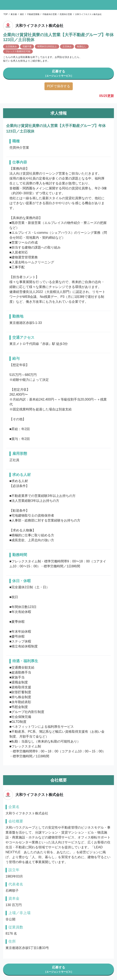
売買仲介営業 (66, 14)
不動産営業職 (33, 14)
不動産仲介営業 (50, 14)
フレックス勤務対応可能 (18, 51)
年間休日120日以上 (47, 46)
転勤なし (82, 46)
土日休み (67, 46)
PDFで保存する (59, 86)
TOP (6, 14)
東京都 (14, 14)
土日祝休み (11, 46)
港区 (22, 14)
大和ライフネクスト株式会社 (88, 14)
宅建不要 (27, 46)
